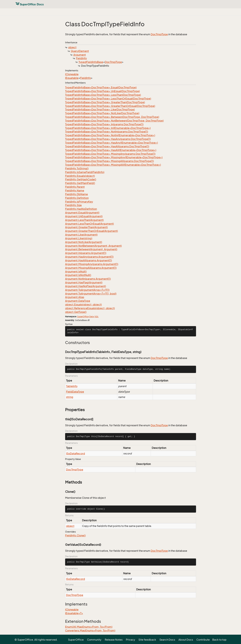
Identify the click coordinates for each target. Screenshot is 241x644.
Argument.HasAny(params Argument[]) (89, 257)
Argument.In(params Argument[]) (86, 253)
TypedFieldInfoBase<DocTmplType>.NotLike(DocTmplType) (102, 113)
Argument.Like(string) (79, 238)
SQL (96, 317)
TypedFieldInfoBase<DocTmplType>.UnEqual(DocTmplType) (102, 91)
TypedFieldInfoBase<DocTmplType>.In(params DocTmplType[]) (104, 124)
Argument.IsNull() (76, 272)
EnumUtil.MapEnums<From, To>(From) (89, 627)
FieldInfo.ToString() (77, 168)
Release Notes (114, 640)
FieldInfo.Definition (77, 198)
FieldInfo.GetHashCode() (81, 179)
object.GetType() (76, 312)
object (72, 47)
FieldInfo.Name (75, 191)
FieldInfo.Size (73, 205)
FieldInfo (81, 58)
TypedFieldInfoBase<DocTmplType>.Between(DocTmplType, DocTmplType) (112, 117)
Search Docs (167, 640)
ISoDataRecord (76, 453)
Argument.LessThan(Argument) (84, 220)
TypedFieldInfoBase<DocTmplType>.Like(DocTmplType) (100, 110)
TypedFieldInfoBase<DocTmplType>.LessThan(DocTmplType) (103, 95)
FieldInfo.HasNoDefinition (81, 209)
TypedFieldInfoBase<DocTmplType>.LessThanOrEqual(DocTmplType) (108, 99)
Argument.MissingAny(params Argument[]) (92, 264)
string (70, 397)
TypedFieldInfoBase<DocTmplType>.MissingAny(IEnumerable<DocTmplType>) (114, 157)
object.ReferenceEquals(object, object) (90, 308)
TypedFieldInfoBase (91, 62)
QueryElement (80, 51)
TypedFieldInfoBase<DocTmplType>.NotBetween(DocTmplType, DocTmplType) (114, 121)
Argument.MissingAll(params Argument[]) (91, 268)
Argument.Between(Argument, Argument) (91, 249)
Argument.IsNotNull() (78, 275)
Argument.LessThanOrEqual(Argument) (89, 224)
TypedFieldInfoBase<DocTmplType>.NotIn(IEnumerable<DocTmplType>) (110, 135)
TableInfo (72, 386)
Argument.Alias (75, 297)
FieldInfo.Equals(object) (80, 176)
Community (94, 640)
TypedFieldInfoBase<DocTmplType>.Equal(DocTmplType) (101, 87)
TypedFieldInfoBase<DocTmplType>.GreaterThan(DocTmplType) (105, 102)
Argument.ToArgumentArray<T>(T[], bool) (91, 294)
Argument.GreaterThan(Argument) (86, 227)
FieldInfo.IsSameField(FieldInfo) (85, 172)
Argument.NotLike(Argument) (84, 242)
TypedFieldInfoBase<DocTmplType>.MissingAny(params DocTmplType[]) (110, 154)
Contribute (203, 640)
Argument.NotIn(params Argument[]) (88, 279)
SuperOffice (83, 317)
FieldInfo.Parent (75, 187)
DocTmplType (159, 34)
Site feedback (147, 640)
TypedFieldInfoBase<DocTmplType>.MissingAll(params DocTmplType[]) (109, 161)
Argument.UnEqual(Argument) (84, 216)
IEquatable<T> (74, 613)
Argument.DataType (78, 301)
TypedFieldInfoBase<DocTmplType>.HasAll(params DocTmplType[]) (107, 146)
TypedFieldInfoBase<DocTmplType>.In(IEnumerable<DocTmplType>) (108, 128)
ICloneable (72, 74)
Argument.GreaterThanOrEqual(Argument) (91, 231)
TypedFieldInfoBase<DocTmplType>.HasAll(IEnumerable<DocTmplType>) (111, 150)
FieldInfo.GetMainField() (80, 183)
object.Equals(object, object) (83, 305)
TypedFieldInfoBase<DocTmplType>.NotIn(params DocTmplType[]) (107, 132)
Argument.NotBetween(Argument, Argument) (93, 246)
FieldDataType (75, 392)
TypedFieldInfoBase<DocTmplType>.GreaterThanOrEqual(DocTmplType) (110, 106)
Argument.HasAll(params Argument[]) (89, 260)
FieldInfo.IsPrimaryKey (79, 202)
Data (92, 317)
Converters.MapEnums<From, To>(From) (90, 630)
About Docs (186, 640)
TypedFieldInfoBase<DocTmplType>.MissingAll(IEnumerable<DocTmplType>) (113, 165)
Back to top (219, 640)
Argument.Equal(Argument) (82, 213)
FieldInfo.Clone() (75, 535)
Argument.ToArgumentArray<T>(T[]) (87, 290)
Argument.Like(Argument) (81, 235)
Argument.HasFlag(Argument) (84, 282)
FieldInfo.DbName (76, 194)
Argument (80, 55)
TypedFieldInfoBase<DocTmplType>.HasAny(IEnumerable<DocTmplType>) (111, 143)
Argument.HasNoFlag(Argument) (86, 286)
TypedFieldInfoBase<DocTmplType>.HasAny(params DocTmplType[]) (108, 139)
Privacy (130, 640)
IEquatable (72, 78)
